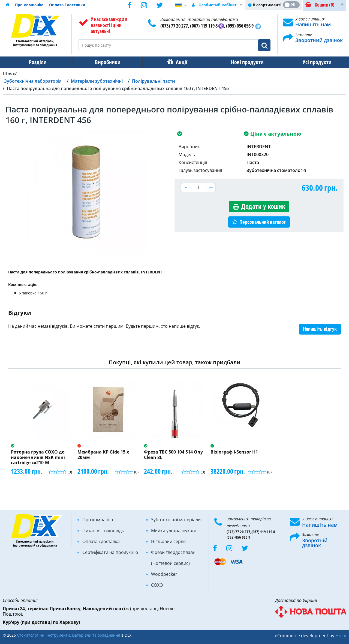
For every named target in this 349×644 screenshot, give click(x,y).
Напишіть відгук (320, 329)
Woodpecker (164, 574)
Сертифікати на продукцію (110, 552)
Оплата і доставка (67, 5)
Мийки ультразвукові (173, 530)
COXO (157, 585)
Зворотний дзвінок (319, 40)
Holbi (341, 636)
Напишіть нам (313, 24)
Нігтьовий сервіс (169, 541)
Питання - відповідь (103, 530)
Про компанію (29, 5)
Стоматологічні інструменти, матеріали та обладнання (69, 635)
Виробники (106, 62)
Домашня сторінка (8, 5)
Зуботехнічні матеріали (176, 520)
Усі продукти (312, 62)
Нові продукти (243, 62)
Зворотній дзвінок (315, 543)
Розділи (37, 62)
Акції (179, 62)
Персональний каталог (263, 222)
